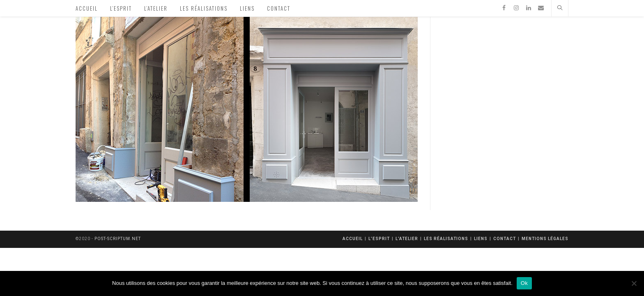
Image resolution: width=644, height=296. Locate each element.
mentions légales (545, 239)
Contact (505, 239)
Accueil (353, 239)
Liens (481, 239)
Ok (524, 283)
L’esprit (379, 239)
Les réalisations (446, 239)
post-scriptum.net (118, 239)
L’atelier (407, 239)
